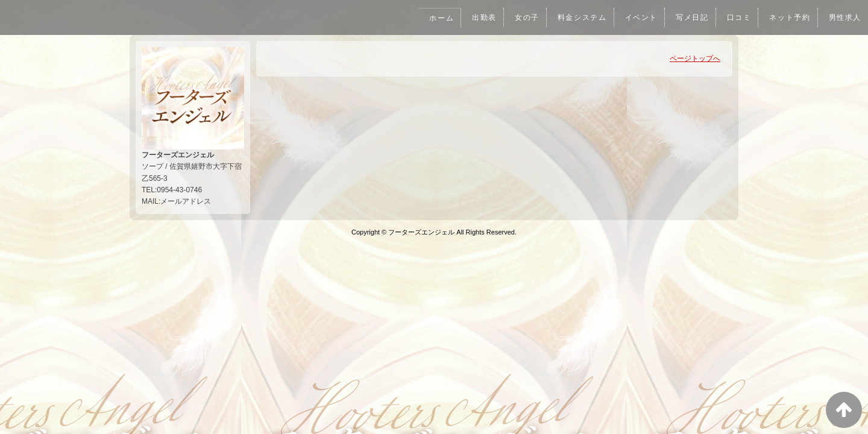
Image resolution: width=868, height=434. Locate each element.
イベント (637, 17)
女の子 (520, 17)
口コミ (736, 17)
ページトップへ (695, 58)
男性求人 (844, 17)
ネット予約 (788, 17)
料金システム (576, 17)
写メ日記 (688, 17)
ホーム (433, 18)
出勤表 (476, 17)
